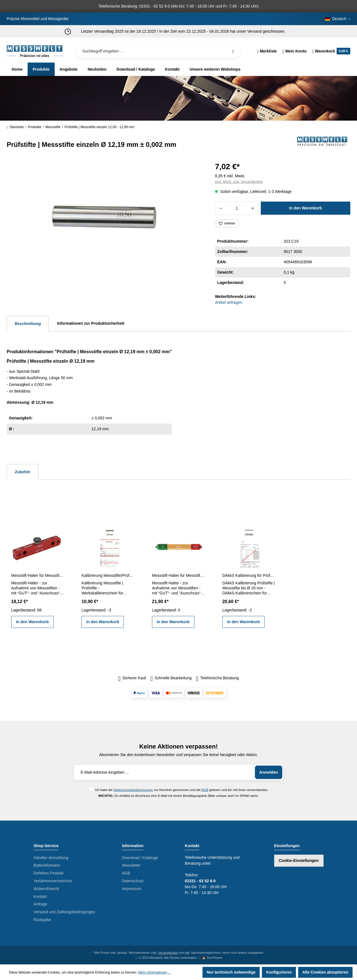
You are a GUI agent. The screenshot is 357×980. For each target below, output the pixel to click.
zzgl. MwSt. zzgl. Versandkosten (239, 182)
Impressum (132, 889)
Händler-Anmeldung (51, 858)
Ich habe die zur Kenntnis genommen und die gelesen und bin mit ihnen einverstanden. (182, 790)
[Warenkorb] (330, 51)
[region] (104, 220)
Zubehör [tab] (23, 472)
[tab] (28, 324)
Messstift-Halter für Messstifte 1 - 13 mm (38, 575)
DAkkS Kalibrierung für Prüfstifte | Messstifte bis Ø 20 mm (249, 575)
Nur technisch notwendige (231, 972)
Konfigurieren (279, 972)
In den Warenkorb (306, 208)
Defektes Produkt (48, 873)
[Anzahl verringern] (221, 208)
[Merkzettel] (267, 51)
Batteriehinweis (47, 865)
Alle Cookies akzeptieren (325, 972)
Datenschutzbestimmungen (133, 790)
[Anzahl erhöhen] (253, 208)
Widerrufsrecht (46, 889)
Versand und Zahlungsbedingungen (64, 912)
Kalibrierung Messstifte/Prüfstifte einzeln (108, 575)
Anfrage (40, 904)
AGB (205, 790)
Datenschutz (133, 881)
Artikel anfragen (229, 302)
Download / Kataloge (140, 858)
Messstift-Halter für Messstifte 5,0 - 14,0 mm (178, 575)
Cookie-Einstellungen (299, 861)
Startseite (15, 127)
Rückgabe (42, 920)
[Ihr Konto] (294, 51)
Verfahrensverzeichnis (53, 881)
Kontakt (40, 897)
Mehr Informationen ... (154, 972)
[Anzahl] (237, 208)
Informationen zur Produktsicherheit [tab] (91, 323)
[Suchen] (233, 51)
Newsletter (131, 865)
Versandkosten (168, 953)
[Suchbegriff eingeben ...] (158, 51)
